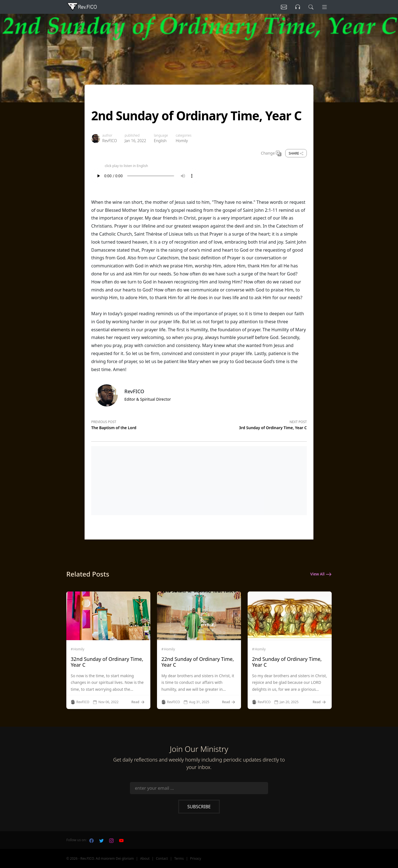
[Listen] (280, 7)
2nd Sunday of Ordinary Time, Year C (287, 662)
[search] (309, 7)
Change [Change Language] (271, 153)
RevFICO (110, 141)
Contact (162, 858)
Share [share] (296, 153)
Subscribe (199, 807)
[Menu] (324, 7)
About (145, 858)
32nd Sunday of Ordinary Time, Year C (107, 662)
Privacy (196, 858)
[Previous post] (145, 424)
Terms (179, 858)
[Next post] (253, 424)
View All (321, 574)
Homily (182, 141)
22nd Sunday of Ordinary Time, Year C (198, 662)
